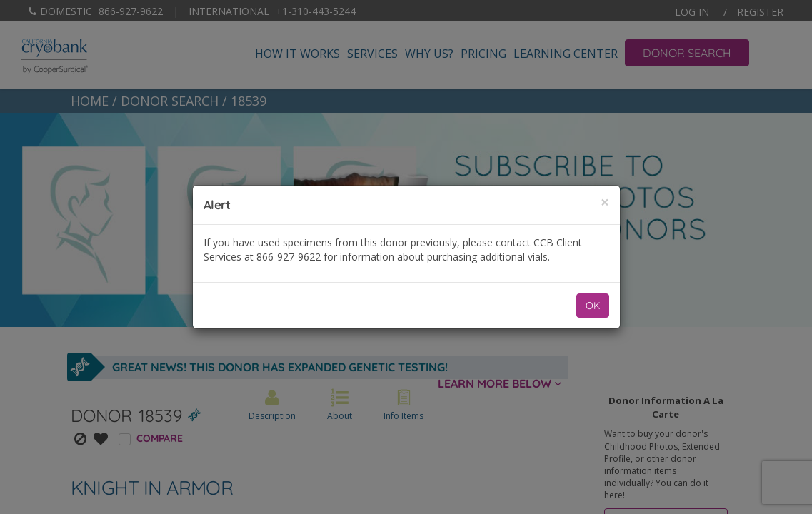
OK (593, 306)
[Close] (605, 202)
